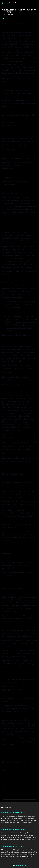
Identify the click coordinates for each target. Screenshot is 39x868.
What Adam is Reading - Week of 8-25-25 (14, 812)
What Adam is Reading (13, 3)
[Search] (36, 3)
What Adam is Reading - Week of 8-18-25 (14, 829)
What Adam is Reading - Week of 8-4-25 (13, 846)
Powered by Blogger (20, 865)
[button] (3, 18)
